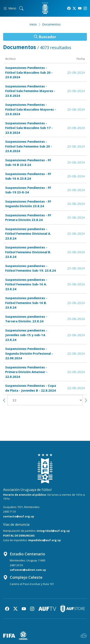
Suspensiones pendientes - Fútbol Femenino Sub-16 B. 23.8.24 (26, 303)
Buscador (45, 37)
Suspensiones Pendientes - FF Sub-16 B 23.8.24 (28, 162)
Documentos (51, 24)
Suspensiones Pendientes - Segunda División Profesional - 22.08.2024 (29, 353)
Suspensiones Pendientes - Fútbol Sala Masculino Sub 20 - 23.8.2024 (29, 72)
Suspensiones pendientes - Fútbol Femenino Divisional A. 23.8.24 (28, 234)
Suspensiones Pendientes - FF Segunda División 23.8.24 (28, 204)
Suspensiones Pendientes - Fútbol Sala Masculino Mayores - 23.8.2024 (31, 109)
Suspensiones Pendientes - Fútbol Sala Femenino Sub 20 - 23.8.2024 (29, 146)
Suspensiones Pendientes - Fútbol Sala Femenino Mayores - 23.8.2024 (30, 91)
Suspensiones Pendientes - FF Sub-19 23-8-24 (28, 190)
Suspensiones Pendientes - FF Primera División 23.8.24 (28, 217)
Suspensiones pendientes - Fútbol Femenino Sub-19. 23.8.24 (30, 268)
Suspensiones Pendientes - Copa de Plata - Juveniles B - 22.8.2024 (31, 388)
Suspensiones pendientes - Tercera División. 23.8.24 (26, 319)
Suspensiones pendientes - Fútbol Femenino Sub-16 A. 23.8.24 (26, 284)
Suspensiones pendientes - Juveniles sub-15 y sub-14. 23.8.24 (26, 335)
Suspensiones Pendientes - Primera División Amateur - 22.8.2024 (26, 372)
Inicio (33, 24)
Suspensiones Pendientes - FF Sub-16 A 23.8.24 (28, 176)
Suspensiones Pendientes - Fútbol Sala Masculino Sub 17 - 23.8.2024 (29, 128)
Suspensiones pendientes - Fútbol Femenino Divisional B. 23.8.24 (28, 252)
